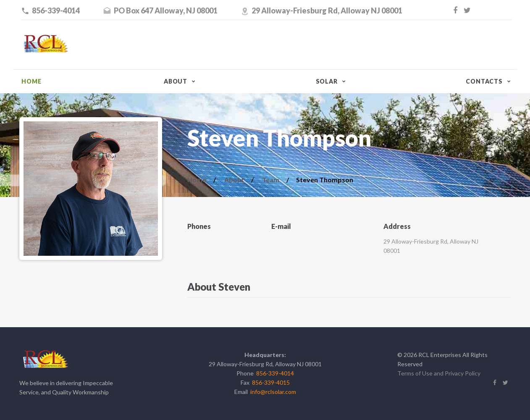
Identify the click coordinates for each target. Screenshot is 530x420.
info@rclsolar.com (273, 392)
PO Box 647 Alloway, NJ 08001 (166, 10)
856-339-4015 (271, 382)
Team (271, 180)
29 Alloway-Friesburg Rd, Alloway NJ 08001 (327, 10)
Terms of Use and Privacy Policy (439, 373)
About (176, 81)
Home (31, 81)
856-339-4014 (56, 10)
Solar (327, 81)
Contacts (484, 81)
